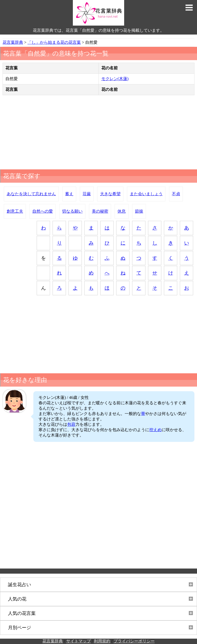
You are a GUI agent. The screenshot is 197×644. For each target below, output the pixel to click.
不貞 (176, 194)
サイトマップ (78, 641)
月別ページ (19, 628)
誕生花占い (19, 585)
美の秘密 (100, 211)
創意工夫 (15, 211)
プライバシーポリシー (134, 641)
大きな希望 (110, 194)
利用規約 (102, 641)
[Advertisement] (98, 134)
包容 (71, 424)
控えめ (155, 430)
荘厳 (87, 194)
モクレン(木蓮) (115, 79)
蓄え (69, 194)
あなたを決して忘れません (31, 194)
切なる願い (72, 211)
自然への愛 (43, 211)
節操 (139, 211)
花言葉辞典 (53, 641)
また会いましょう (146, 194)
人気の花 (17, 599)
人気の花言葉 (22, 613)
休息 (122, 211)
